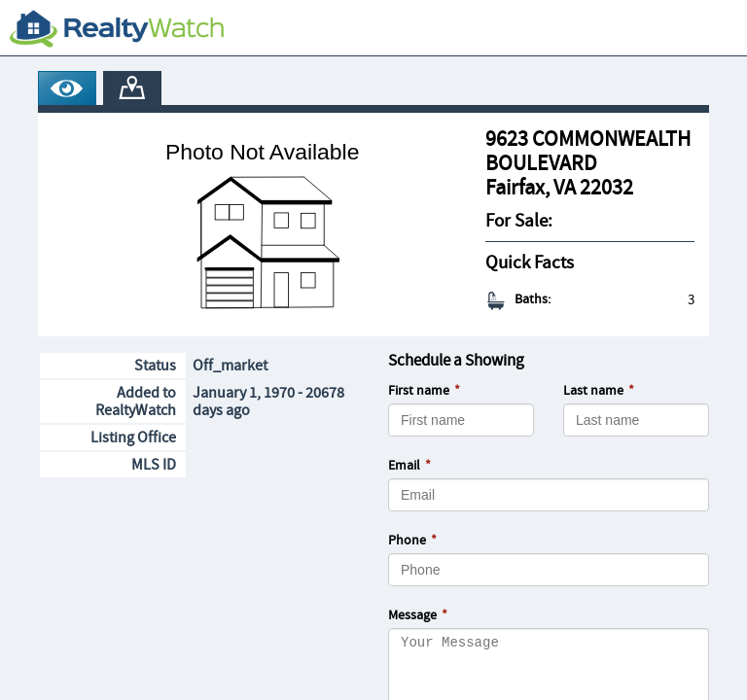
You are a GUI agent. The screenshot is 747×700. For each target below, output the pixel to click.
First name (419, 391)
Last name (593, 391)
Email (404, 466)
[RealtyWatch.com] (117, 28)
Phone (407, 541)
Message (412, 615)
